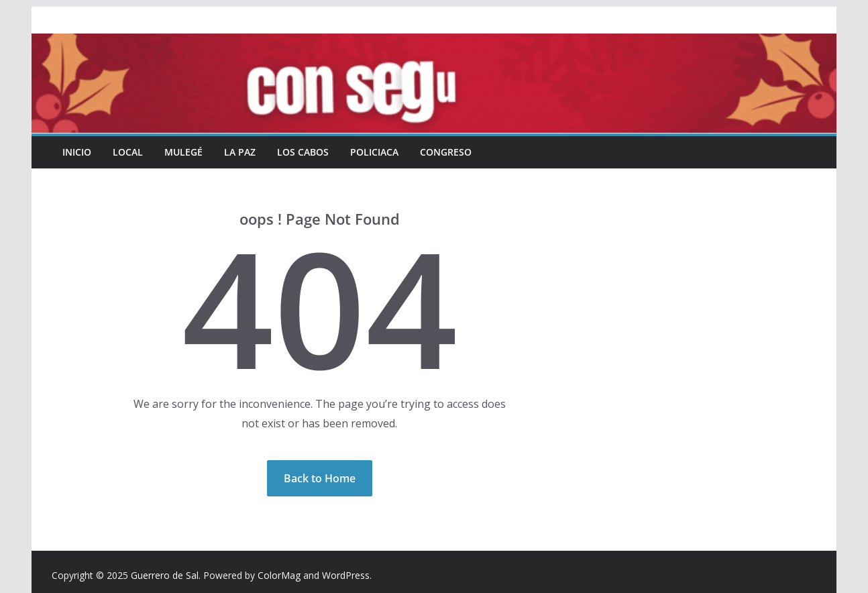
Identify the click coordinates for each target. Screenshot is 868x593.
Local (128, 152)
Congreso (446, 152)
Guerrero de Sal (165, 575)
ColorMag (279, 575)
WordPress (346, 575)
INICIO (77, 152)
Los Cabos (303, 152)
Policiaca (374, 152)
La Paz (240, 152)
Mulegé (183, 152)
